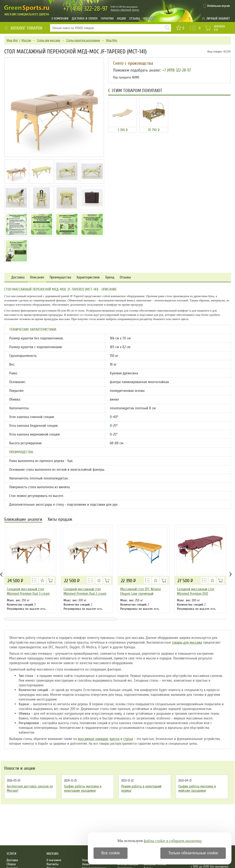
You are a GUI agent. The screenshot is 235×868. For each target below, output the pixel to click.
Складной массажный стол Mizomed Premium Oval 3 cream (28, 591)
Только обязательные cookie (193, 853)
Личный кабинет (218, 19)
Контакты (150, 19)
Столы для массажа (49, 40)
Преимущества (60, 277)
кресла (115, 739)
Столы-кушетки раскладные (83, 40)
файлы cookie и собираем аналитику (173, 841)
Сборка (11, 864)
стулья (128, 739)
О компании (60, 19)
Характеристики (88, 277)
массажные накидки (93, 739)
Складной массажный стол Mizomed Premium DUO (196, 591)
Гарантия (107, 19)
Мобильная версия (218, 6)
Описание (37, 277)
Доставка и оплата (85, 19)
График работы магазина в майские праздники (197, 788)
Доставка (18, 277)
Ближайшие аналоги (23, 520)
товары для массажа (187, 642)
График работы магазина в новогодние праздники (83, 788)
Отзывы (135, 19)
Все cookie (111, 853)
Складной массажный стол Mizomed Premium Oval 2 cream (85, 591)
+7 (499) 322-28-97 (177, 70)
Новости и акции (20, 768)
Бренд (110, 277)
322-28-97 (85, 9)
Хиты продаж (60, 520)
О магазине (54, 860)
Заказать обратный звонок (125, 10)
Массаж (26, 40)
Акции (121, 19)
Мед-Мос (12, 40)
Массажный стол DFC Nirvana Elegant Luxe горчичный (141, 591)
